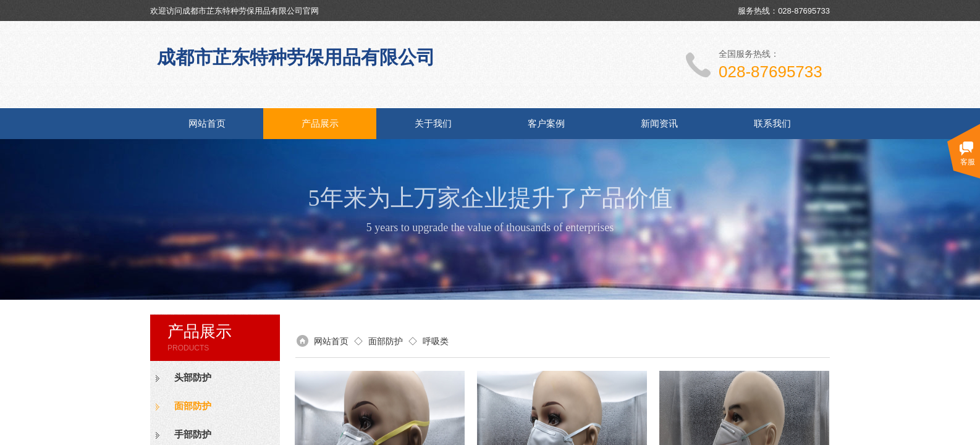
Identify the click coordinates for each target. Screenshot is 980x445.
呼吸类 (436, 341)
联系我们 (772, 124)
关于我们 (433, 124)
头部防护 (193, 378)
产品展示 (320, 124)
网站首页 (207, 124)
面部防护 (193, 406)
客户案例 (546, 124)
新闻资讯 (659, 124)
